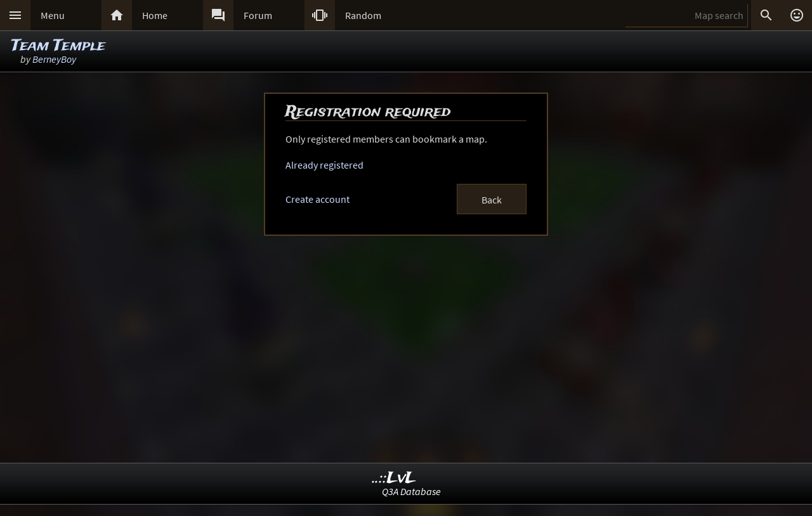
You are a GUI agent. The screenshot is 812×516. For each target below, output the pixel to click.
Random (363, 15)
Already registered (324, 165)
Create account (318, 199)
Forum (258, 15)
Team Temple (58, 46)
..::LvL (394, 478)
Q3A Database (411, 491)
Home (155, 15)
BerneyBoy (54, 59)
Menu (53, 15)
